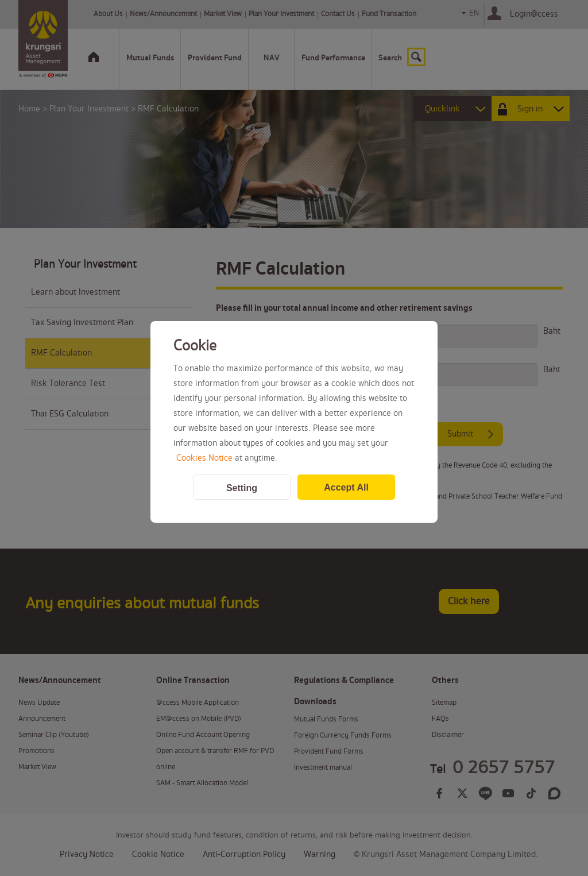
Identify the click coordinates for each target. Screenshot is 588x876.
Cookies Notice (204, 458)
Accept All (346, 487)
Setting (242, 488)
